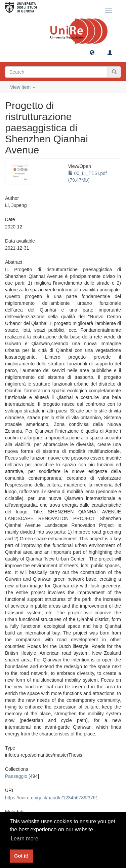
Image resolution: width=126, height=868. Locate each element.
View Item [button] (23, 87)
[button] (92, 52)
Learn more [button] (25, 839)
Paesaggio (16, 776)
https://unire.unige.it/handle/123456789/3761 (52, 798)
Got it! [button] (21, 856)
